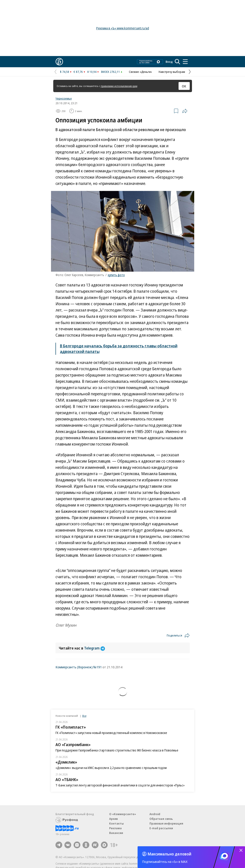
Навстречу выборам (172, 72)
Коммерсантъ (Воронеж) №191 (79, 667)
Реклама (115, 828)
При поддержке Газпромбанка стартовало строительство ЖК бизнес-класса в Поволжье (117, 750)
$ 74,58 (65, 72)
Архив (113, 819)
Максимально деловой (169, 854)
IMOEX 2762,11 (110, 72)
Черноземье (64, 98)
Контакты (116, 823)
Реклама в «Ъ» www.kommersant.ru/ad (123, 28)
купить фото (116, 275)
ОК (184, 86)
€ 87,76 (78, 72)
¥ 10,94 (92, 72)
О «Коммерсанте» (123, 814)
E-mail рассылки (161, 828)
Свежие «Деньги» (140, 72)
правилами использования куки (119, 86)
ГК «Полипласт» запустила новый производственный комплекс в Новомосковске (111, 733)
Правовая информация (166, 823)
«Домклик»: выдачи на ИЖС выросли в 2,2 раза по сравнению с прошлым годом (111, 768)
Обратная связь (161, 819)
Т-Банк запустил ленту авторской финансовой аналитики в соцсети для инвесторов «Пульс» (120, 785)
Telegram (95, 648)
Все (84, 716)
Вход (169, 62)
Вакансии (116, 833)
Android (155, 814)
